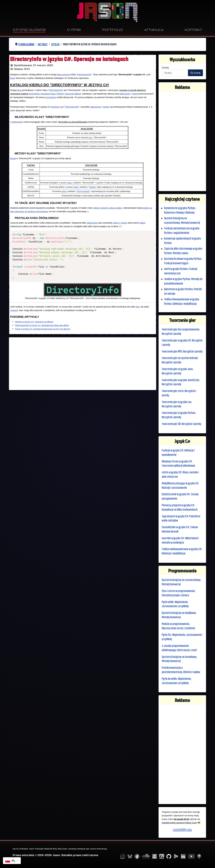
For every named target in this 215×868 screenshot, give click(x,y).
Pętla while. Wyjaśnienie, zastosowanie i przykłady (175, 604)
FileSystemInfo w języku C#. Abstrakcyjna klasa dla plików (42, 325)
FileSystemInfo (84, 75)
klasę (13, 78)
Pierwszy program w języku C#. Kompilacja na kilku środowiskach (180, 508)
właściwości (125, 94)
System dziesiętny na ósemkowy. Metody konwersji (179, 659)
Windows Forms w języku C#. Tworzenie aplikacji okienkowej (179, 464)
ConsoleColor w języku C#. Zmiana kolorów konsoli (180, 529)
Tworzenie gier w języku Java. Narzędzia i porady (178, 371)
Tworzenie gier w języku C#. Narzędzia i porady (182, 343)
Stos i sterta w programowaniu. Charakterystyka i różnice (179, 593)
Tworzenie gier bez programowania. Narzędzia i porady (181, 332)
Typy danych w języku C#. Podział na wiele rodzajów (181, 519)
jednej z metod (120, 223)
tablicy (70, 183)
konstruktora (51, 97)
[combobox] (175, 73)
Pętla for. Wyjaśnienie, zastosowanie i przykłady (182, 637)
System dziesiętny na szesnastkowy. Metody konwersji (181, 582)
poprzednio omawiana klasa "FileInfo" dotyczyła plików (55, 94)
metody (106, 107)
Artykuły (154, 30)
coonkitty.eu (182, 829)
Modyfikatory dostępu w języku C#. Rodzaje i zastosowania (181, 486)
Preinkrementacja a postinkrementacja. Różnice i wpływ (181, 670)
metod (135, 94)
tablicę (143, 223)
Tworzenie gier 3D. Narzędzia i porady (181, 424)
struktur (14, 310)
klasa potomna (64, 75)
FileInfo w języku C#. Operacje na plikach (34, 322)
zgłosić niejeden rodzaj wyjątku (107, 208)
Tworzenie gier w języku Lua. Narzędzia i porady (177, 404)
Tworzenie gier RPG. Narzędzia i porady (182, 352)
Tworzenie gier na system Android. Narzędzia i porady (180, 360)
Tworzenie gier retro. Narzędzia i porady (179, 393)
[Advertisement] (83, 364)
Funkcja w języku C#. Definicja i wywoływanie (178, 453)
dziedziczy (56, 107)
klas (138, 307)
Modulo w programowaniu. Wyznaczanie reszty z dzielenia (178, 626)
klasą (19, 90)
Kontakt (193, 30)
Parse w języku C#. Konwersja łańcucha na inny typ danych (43, 329)
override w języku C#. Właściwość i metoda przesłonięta (181, 540)
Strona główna (29, 30)
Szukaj (165, 68)
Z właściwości (17, 122)
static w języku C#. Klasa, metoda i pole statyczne (180, 475)
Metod (13, 158)
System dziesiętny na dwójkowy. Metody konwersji (179, 615)
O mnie (74, 30)
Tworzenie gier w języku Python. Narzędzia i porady (179, 415)
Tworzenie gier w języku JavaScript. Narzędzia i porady (181, 382)
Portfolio (113, 30)
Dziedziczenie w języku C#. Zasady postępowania (180, 497)
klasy (91, 137)
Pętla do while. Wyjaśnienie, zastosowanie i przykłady (177, 681)
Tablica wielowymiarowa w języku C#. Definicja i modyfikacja (182, 551)
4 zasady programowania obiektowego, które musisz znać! (179, 648)
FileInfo (92, 187)
